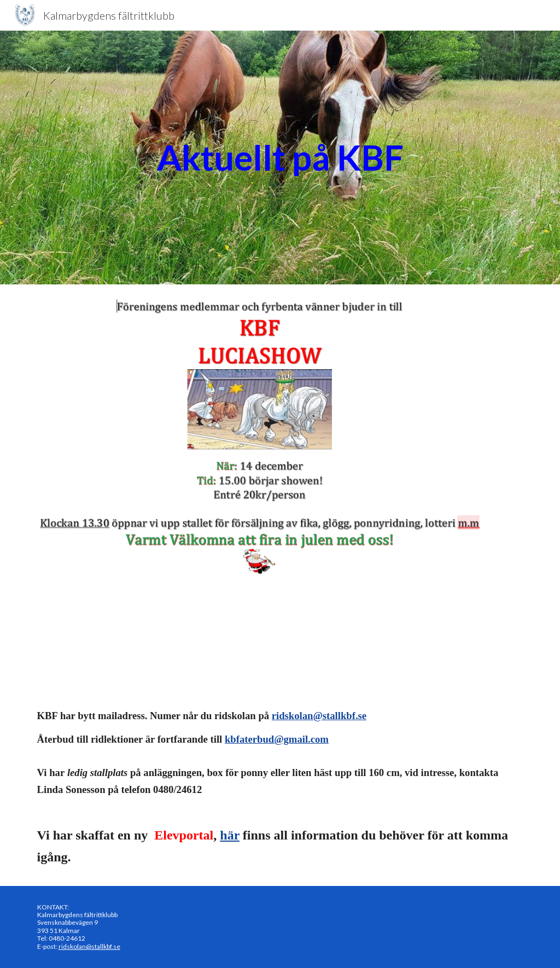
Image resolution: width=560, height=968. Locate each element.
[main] (280, 158)
